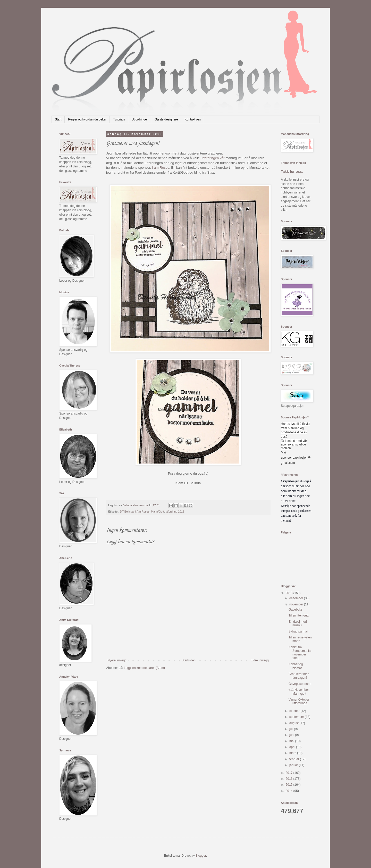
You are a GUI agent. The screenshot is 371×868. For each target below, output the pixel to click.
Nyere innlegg (117, 660)
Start (58, 119)
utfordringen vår (213, 158)
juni (292, 735)
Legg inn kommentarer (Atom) (144, 668)
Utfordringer (140, 119)
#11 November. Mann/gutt (299, 692)
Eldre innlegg (260, 660)
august (294, 723)
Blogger (201, 856)
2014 (290, 791)
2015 (290, 785)
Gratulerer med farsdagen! (299, 676)
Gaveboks (296, 610)
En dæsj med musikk (298, 623)
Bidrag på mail (298, 631)
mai (292, 741)
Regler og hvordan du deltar (87, 119)
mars (293, 753)
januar (294, 765)
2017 (290, 773)
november (297, 604)
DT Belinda (127, 512)
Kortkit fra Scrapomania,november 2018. (300, 653)
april (293, 747)
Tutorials (119, 119)
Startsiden (189, 660)
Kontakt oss (193, 119)
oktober (295, 711)
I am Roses (161, 168)
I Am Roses (142, 512)
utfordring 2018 (175, 512)
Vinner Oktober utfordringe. (299, 701)
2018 (290, 593)
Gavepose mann (300, 684)
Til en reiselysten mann (300, 639)
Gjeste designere (166, 119)
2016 (290, 779)
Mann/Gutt (157, 512)
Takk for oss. (292, 172)
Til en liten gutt (299, 615)
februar (295, 759)
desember (297, 598)
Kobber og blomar (296, 666)
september (297, 717)
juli (292, 729)
